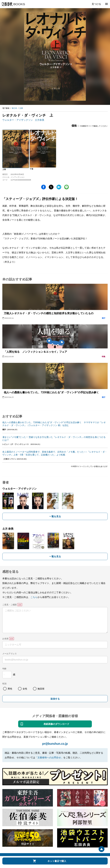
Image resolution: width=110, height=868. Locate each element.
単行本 (14, 108)
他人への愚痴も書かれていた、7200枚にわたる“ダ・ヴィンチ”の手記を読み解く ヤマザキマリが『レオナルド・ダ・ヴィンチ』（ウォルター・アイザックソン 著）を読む (54, 424)
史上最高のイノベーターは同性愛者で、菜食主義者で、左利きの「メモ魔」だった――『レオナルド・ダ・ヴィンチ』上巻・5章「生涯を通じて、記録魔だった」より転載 (55, 453)
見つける (96, 4)
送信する (55, 699)
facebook (44, 187)
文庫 (21, 108)
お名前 (5, 639)
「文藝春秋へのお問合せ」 (49, 757)
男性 (10, 689)
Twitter (51, 187)
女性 (25, 689)
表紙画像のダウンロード (56, 724)
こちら (34, 597)
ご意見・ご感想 (10, 605)
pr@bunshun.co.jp (55, 744)
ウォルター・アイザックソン (18, 120)
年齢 (4, 669)
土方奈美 (40, 120)
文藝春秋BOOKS (13, 4)
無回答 (41, 689)
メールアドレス (10, 654)
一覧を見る (55, 516)
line (66, 187)
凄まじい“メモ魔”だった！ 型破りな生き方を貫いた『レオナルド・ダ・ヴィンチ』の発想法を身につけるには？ (54, 438)
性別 (4, 684)
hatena (59, 187)
